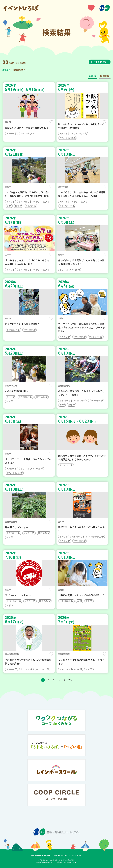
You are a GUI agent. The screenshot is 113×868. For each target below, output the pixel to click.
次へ (70, 680)
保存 (51, 122)
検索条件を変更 (101, 62)
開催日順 (105, 76)
